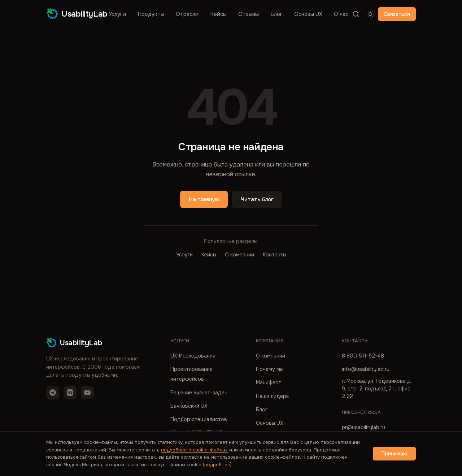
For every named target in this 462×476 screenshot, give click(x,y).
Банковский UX (189, 406)
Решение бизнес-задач (199, 393)
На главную (204, 199)
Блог (276, 14)
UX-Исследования (193, 356)
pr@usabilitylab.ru (363, 427)
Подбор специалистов (199, 419)
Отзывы (249, 14)
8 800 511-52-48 (363, 356)
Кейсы (218, 14)
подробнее (217, 465)
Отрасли (187, 14)
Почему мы (270, 369)
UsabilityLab (77, 14)
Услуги (117, 14)
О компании (239, 255)
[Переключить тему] (370, 14)
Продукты (151, 14)
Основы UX (308, 14)
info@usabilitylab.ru (366, 369)
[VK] (70, 393)
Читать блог (257, 199)
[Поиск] (356, 14)
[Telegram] (53, 393)
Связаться (397, 14)
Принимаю (394, 454)
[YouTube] (87, 393)
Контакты (274, 255)
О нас (341, 14)
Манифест (269, 382)
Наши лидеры (273, 396)
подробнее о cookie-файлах (194, 450)
